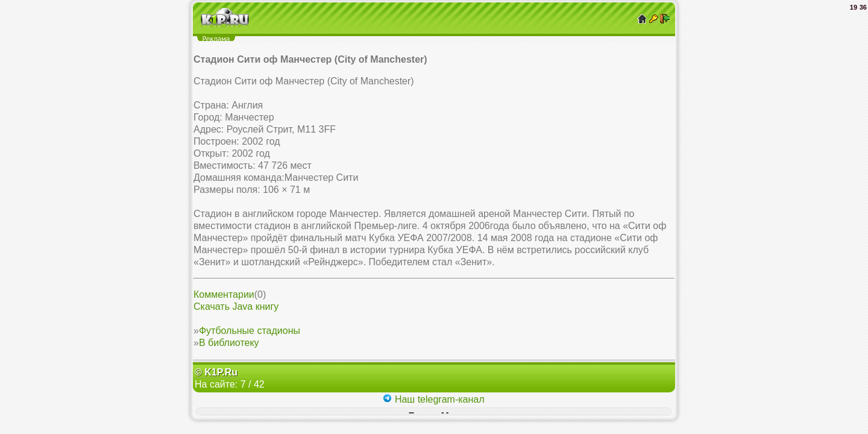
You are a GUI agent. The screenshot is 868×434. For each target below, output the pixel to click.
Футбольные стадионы (250, 331)
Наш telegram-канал (433, 399)
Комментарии (224, 294)
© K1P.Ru (216, 372)
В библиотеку (229, 343)
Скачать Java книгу (236, 307)
